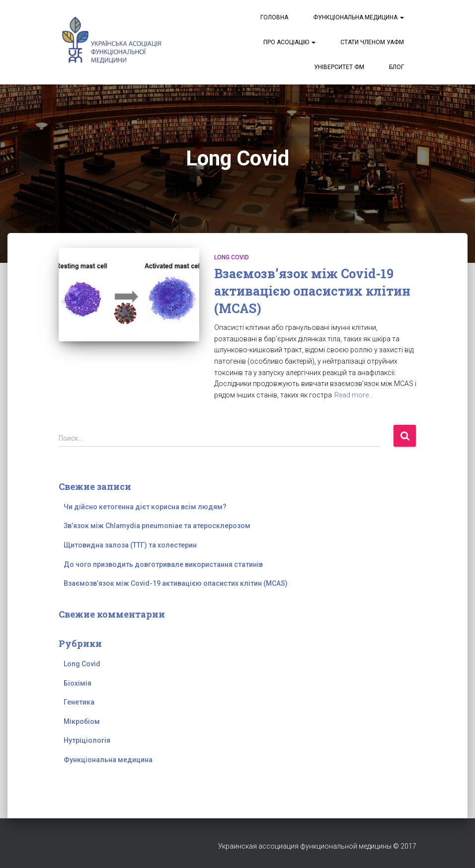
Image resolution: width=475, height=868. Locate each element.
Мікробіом (82, 721)
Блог (396, 67)
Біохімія (78, 683)
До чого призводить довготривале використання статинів (163, 564)
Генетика (79, 702)
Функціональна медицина (358, 17)
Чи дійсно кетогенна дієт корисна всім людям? (145, 507)
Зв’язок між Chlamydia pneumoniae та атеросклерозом (157, 526)
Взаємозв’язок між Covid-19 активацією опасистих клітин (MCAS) (312, 291)
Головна (274, 17)
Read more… (354, 395)
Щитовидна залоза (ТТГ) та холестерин (130, 545)
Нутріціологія (87, 740)
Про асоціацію (289, 42)
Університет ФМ (339, 67)
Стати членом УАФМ (372, 42)
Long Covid (232, 257)
